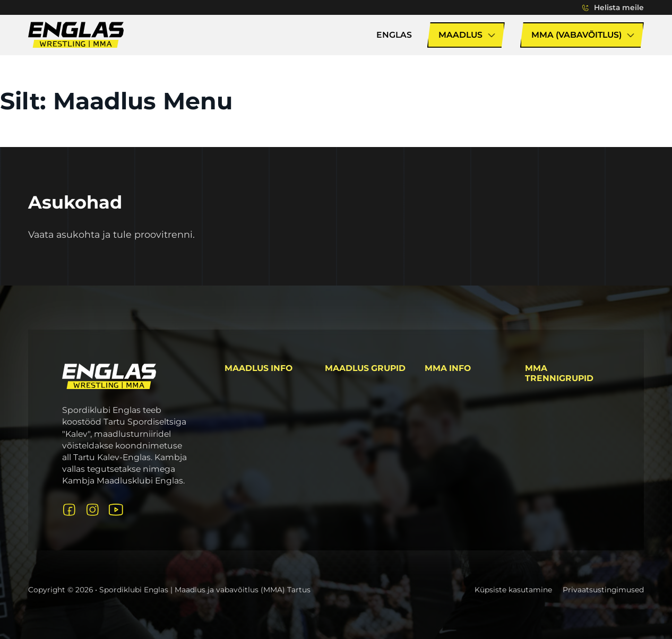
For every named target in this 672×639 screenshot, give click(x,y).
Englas (394, 35)
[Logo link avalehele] (109, 376)
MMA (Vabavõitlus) (576, 35)
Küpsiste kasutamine (513, 590)
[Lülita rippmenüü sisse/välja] (585, 8)
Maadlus (460, 35)
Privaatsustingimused (603, 590)
